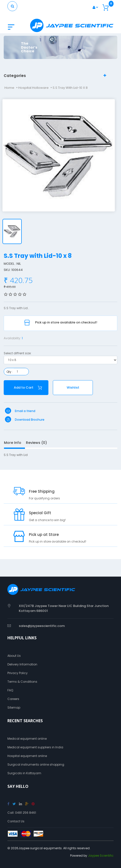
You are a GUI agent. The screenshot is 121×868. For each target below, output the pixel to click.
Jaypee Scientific (101, 856)
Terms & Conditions (22, 682)
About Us (14, 656)
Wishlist (73, 387)
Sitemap (14, 708)
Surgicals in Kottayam (24, 773)
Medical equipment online (27, 739)
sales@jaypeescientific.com (42, 626)
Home (9, 88)
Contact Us (16, 821)
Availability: (12, 338)
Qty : (10, 372)
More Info (13, 443)
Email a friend (20, 411)
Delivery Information (22, 664)
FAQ (10, 690)
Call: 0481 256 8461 (22, 813)
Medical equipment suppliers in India (35, 747)
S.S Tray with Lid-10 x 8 (70, 88)
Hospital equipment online (27, 756)
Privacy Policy (18, 673)
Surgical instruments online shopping (36, 764)
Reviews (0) (36, 443)
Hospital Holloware (33, 88)
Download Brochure (25, 420)
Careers (13, 699)
